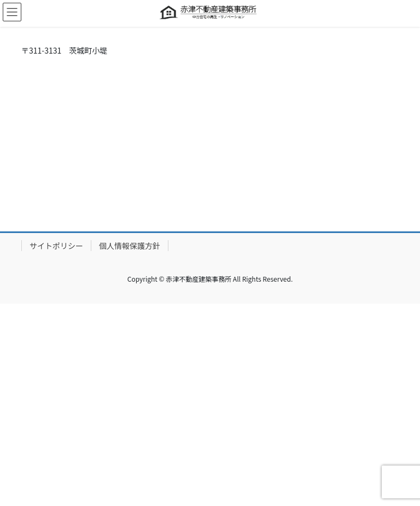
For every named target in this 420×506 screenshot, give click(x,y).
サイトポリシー (56, 246)
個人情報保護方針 (130, 246)
